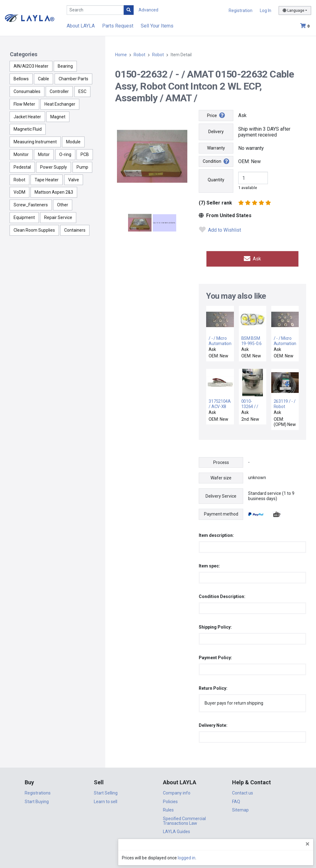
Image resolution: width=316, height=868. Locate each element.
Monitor (21, 154)
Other (63, 205)
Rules (168, 808)
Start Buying (37, 800)
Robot (19, 180)
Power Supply (54, 167)
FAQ (236, 800)
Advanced (148, 10)
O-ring (65, 154)
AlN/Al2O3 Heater (31, 66)
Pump (82, 167)
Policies (170, 800)
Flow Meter (24, 104)
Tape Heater (47, 180)
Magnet (58, 117)
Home (121, 55)
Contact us (243, 791)
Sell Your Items (157, 26)
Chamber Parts (73, 79)
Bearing (65, 66)
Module (73, 142)
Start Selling (106, 791)
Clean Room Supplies (34, 230)
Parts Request (118, 26)
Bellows (21, 79)
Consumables (27, 91)
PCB (85, 154)
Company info (177, 791)
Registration (241, 11)
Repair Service (58, 217)
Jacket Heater (27, 117)
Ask (252, 258)
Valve (74, 180)
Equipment (24, 217)
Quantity (216, 180)
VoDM (19, 192)
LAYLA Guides (177, 830)
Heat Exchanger (60, 104)
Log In (266, 11)
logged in (274, 858)
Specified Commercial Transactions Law (184, 819)
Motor (44, 154)
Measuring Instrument (35, 142)
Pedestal (22, 167)
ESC (82, 91)
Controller (59, 91)
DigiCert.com (158, 848)
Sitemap (240, 808)
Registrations (38, 791)
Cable (44, 79)
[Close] (308, 844)
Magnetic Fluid (28, 129)
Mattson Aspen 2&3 (54, 192)
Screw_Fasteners (31, 205)
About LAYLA (81, 26)
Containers (75, 230)
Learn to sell (106, 800)
